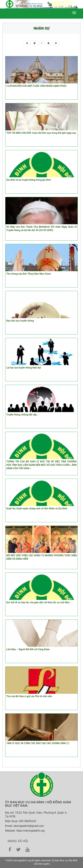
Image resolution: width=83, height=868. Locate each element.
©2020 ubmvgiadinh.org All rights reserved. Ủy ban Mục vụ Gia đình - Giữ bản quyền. (41, 862)
